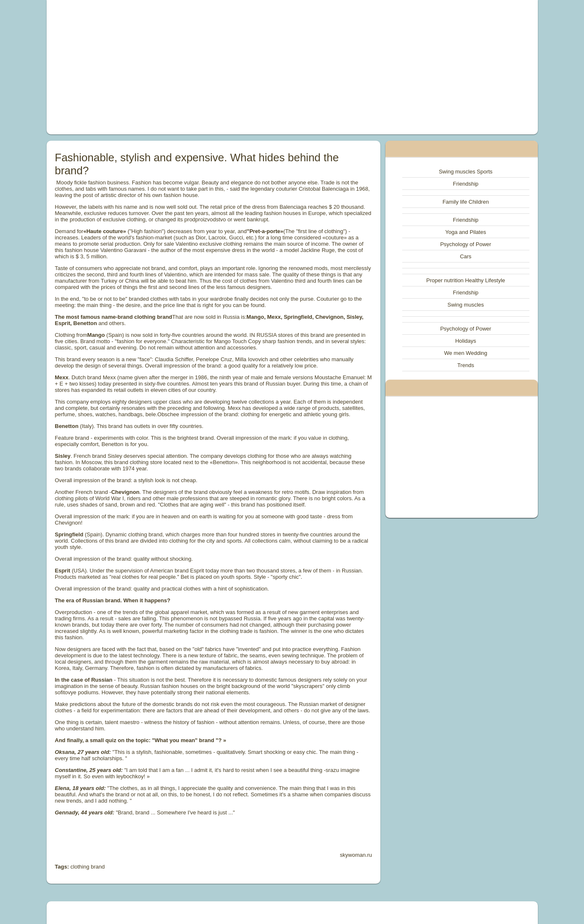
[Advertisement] (197, 67)
